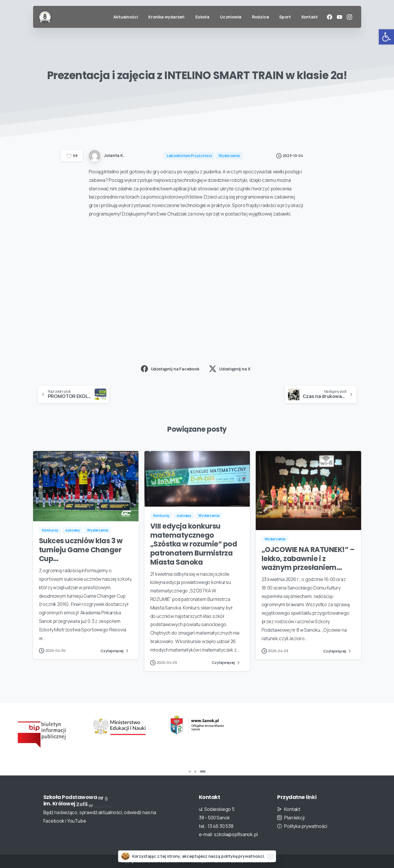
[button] (386, 37)
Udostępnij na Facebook (170, 369)
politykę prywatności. (243, 856)
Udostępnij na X (230, 369)
